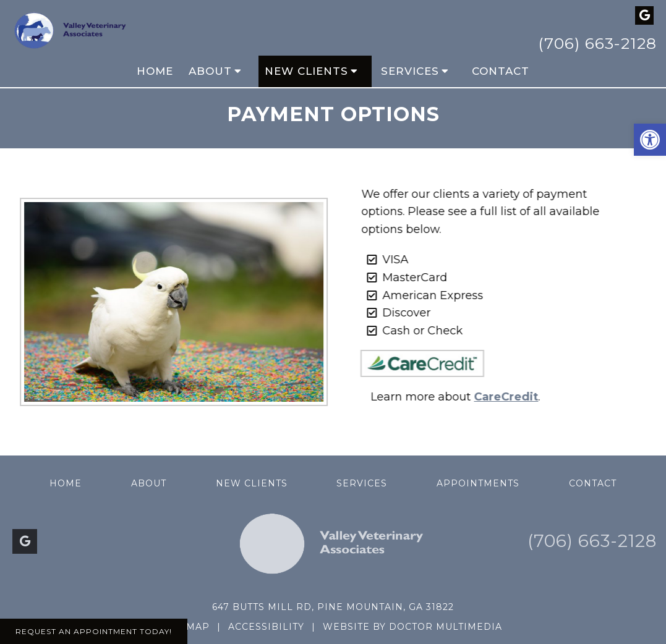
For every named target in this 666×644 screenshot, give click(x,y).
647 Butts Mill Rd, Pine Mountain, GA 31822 (333, 607)
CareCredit (498, 397)
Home (155, 71)
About (210, 71)
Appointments (478, 483)
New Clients (306, 71)
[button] (650, 140)
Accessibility (266, 627)
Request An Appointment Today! (94, 631)
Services (410, 71)
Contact (501, 71)
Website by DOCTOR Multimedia (412, 627)
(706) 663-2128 (597, 43)
